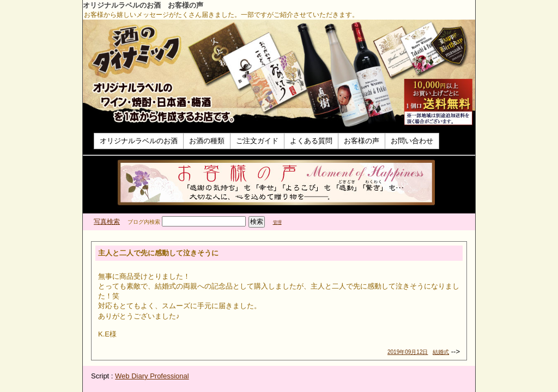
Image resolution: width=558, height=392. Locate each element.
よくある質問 (311, 141)
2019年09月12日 (408, 352)
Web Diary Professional (152, 376)
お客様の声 (362, 141)
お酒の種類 (207, 141)
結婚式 (441, 352)
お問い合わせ (412, 141)
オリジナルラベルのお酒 (139, 141)
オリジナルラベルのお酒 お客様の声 (143, 5)
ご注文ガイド (257, 141)
